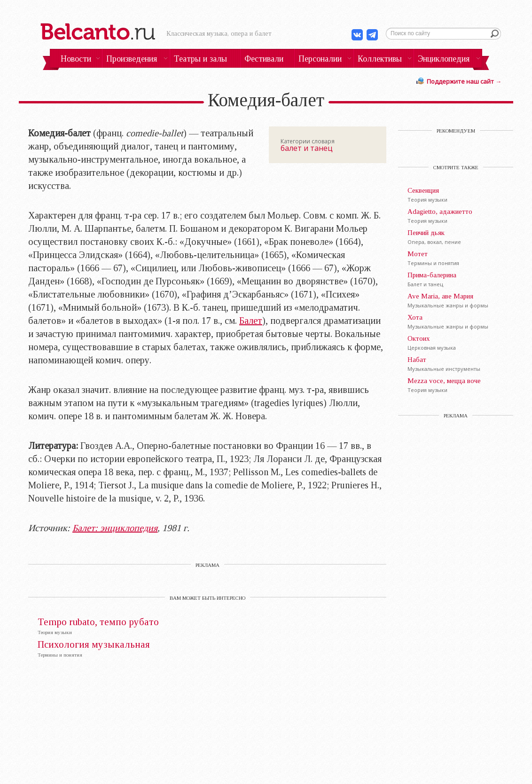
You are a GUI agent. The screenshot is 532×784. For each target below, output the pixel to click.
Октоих (419, 338)
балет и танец (307, 148)
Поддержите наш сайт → (464, 81)
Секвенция (423, 190)
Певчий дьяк (426, 233)
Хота (415, 317)
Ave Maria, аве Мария (440, 296)
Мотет (418, 254)
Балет (251, 321)
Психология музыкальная (94, 645)
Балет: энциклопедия (115, 528)
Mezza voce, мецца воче (444, 381)
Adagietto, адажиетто (440, 212)
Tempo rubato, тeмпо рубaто (98, 622)
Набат (417, 360)
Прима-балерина (432, 275)
